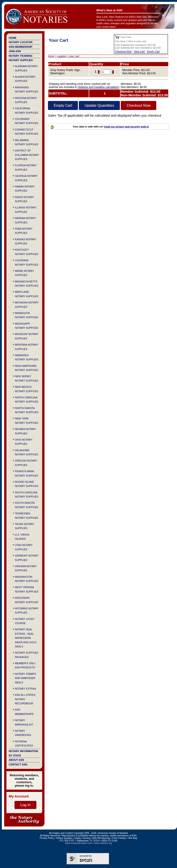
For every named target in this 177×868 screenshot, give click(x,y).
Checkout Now (123, 51)
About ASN (16, 760)
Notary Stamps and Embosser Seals (26, 678)
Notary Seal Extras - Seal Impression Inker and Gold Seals (26, 638)
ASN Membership (21, 47)
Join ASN (15, 51)
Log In (25, 805)
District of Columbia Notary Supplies (27, 155)
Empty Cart (153, 51)
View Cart (139, 51)
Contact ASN (18, 764)
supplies (62, 56)
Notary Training (21, 56)
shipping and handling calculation (98, 87)
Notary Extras (26, 689)
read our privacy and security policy (126, 127)
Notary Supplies (21, 60)
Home (13, 38)
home (51, 56)
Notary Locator (21, 42)
